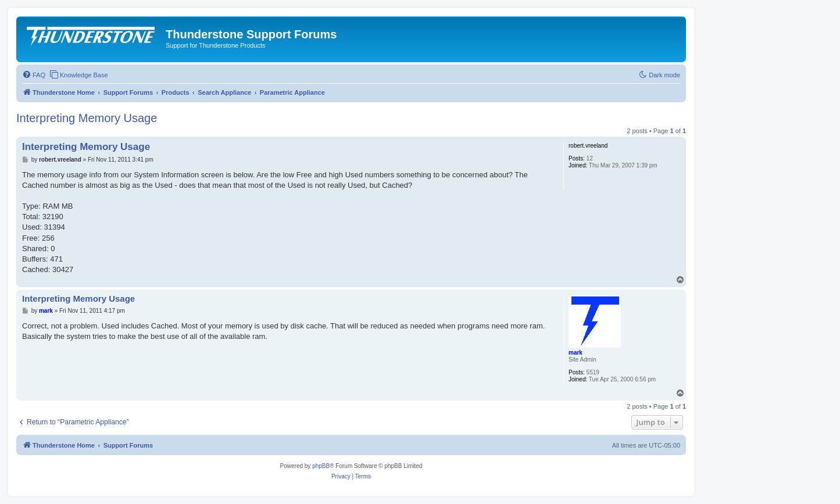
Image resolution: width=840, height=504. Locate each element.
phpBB (321, 466)
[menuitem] (34, 75)
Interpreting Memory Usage (87, 118)
